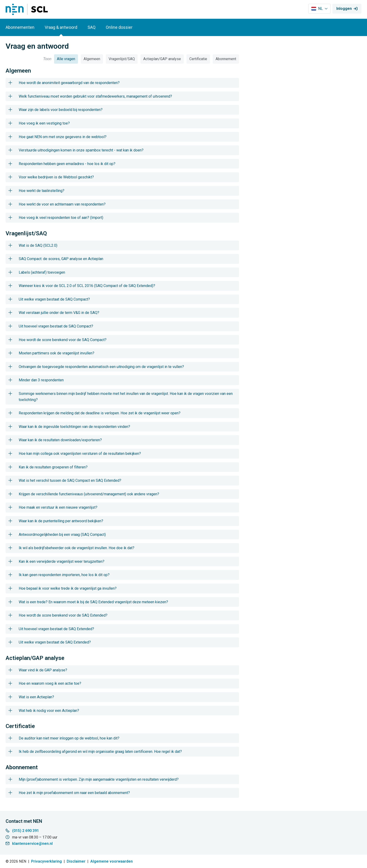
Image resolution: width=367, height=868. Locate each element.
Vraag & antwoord (61, 27)
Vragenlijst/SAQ (122, 59)
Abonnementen (20, 27)
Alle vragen (66, 59)
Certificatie (198, 59)
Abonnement (226, 59)
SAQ (92, 27)
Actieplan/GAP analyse (162, 59)
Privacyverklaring (46, 861)
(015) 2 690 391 (26, 831)
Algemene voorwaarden (112, 861)
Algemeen (92, 59)
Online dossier (119, 27)
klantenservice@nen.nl (32, 844)
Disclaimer (76, 861)
